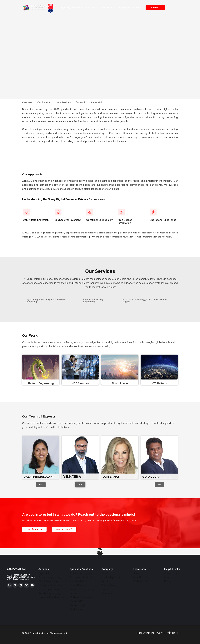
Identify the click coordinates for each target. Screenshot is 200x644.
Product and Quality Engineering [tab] (93, 301)
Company (124, 8)
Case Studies (140, 577)
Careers (137, 8)
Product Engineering (50, 577)
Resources (108, 8)
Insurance (75, 593)
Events (105, 589)
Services (92, 8)
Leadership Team (111, 577)
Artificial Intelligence (81, 573)
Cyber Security (78, 585)
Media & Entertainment (83, 597)
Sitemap (174, 633)
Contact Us (171, 573)
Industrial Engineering (82, 589)
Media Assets (140, 581)
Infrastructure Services (51, 597)
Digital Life (44, 573)
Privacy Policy (162, 633)
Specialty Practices (72, 8)
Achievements (109, 593)
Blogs (136, 573)
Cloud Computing (48, 581)
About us (106, 573)
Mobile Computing (49, 589)
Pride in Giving (109, 585)
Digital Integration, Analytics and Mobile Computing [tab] (46, 301)
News (105, 581)
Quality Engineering (49, 593)
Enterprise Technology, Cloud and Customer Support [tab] (145, 301)
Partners (169, 581)
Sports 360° (77, 601)
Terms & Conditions (145, 633)
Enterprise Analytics (50, 585)
